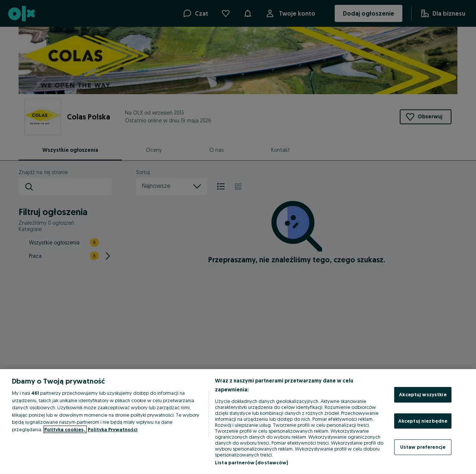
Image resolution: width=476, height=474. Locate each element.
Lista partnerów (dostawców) (252, 462)
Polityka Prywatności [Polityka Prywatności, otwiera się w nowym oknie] (113, 429)
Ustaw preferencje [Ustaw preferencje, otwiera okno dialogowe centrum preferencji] (423, 447)
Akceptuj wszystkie (423, 394)
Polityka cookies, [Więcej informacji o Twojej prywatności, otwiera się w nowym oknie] (65, 429)
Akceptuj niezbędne (423, 421)
